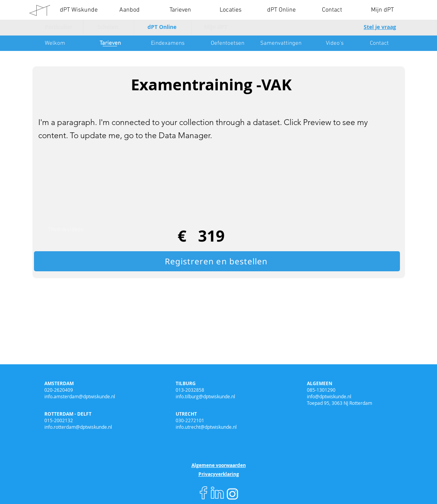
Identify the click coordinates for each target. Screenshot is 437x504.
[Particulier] (58, 27)
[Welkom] (55, 43)
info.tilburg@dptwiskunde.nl (205, 396)
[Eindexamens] (168, 43)
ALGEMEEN (320, 383)
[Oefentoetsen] (227, 43)
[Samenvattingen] (281, 43)
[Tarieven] (110, 43)
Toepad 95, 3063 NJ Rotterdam (340, 403)
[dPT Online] (162, 27)
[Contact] (379, 43)
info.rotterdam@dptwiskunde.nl (78, 427)
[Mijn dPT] (216, 27)
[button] (130, 10)
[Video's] (335, 43)
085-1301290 (321, 390)
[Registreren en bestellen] (217, 261)
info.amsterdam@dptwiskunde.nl (80, 396)
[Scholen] (108, 27)
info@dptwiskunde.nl (329, 396)
